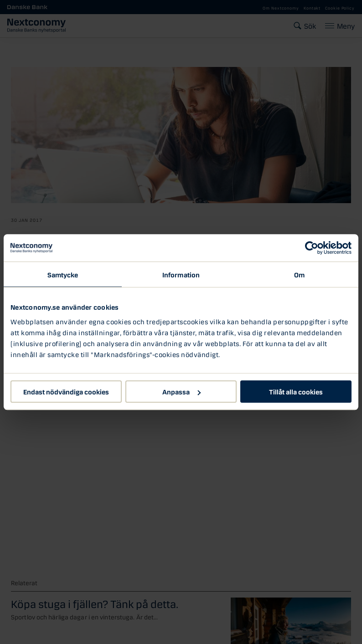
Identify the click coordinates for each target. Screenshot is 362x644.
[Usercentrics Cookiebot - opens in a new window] (312, 248)
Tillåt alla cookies (296, 391)
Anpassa (181, 391)
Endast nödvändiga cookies (66, 391)
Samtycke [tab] (63, 274)
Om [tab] (299, 274)
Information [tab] (181, 274)
